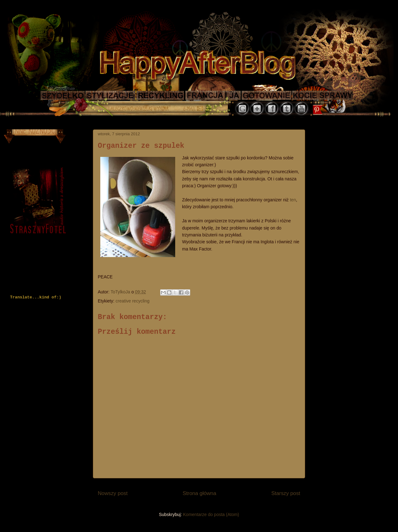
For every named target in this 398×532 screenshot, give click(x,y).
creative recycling (133, 301)
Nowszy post (113, 493)
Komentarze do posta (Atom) (211, 514)
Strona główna (199, 493)
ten (293, 200)
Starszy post (286, 493)
